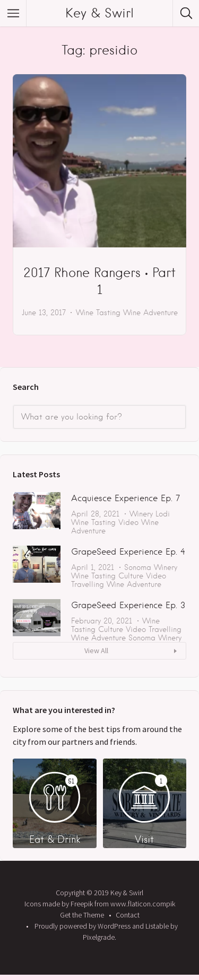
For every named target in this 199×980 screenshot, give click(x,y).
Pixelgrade (99, 937)
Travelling (88, 584)
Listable (157, 926)
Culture (131, 576)
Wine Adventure (150, 313)
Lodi (163, 514)
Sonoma (138, 567)
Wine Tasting (98, 313)
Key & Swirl (99, 13)
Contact (128, 915)
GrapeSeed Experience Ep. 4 (128, 552)
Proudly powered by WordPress (83, 926)
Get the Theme (82, 915)
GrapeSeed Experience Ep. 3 (128, 605)
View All (96, 651)
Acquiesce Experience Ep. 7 (126, 498)
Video (128, 522)
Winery (141, 514)
